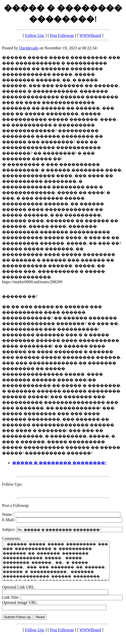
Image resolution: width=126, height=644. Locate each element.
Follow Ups (35, 35)
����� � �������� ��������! (59, 463)
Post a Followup (15, 505)
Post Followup (62, 35)
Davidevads (29, 48)
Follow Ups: (12, 484)
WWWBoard (90, 35)
